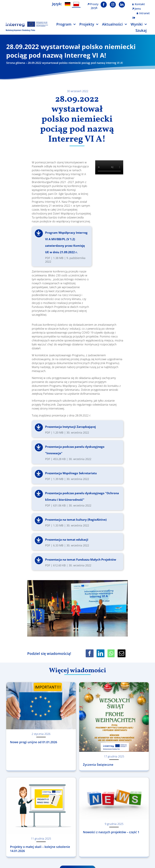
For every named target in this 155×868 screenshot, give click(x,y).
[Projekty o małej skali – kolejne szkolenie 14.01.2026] (41, 806)
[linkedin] (122, 5)
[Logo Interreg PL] (27, 23)
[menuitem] (68, 4)
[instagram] (113, 5)
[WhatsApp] (111, 653)
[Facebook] (90, 653)
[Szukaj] (143, 32)
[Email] (122, 653)
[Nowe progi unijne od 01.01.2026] (41, 706)
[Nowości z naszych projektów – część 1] (114, 798)
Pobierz (39, 233)
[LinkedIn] (101, 653)
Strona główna (16, 63)
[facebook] (104, 5)
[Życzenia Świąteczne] (114, 717)
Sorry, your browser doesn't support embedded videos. (109, 167)
